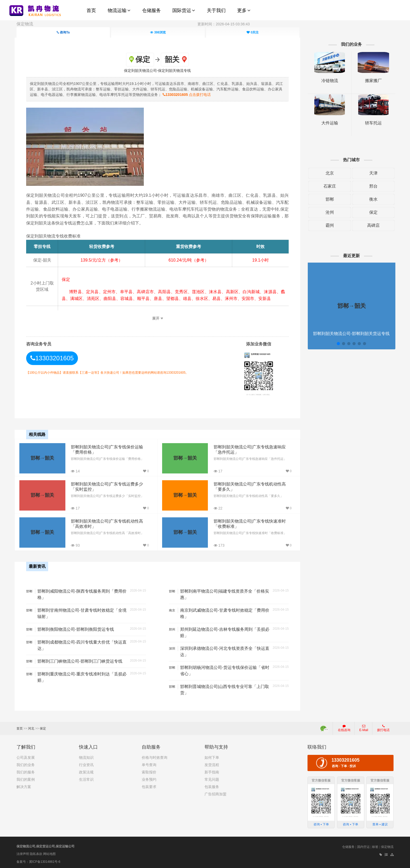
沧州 (328, 212)
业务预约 (149, 779)
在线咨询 (344, 727)
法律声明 (23, 853)
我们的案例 (26, 779)
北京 (328, 173)
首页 (20, 728)
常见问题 (212, 779)
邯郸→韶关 (42, 458)
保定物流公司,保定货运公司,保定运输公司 (46, 846)
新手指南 (212, 771)
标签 (375, 846)
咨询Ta (63, 32)
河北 (31, 728)
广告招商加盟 (215, 793)
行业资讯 (86, 764)
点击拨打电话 (192, 95)
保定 (372, 212)
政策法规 (86, 771)
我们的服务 (26, 771)
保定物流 (25, 24)
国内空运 (363, 846)
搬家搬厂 (372, 81)
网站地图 (49, 853)
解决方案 (24, 786)
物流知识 (86, 757)
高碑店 (372, 225)
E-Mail (364, 727)
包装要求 (149, 786)
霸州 (328, 225)
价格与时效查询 (155, 757)
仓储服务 (348, 846)
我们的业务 (26, 764)
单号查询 (149, 764)
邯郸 (328, 199)
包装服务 (212, 786)
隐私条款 (36, 853)
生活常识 (86, 779)
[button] (337, 344)
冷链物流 (328, 81)
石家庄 (328, 186)
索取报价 (149, 771)
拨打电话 (383, 727)
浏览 (158, 32)
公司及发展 (26, 757)
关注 (253, 32)
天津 (372, 173)
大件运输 (328, 123)
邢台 (372, 186)
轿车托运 (372, 123)
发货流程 (212, 764)
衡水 (372, 199)
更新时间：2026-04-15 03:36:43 (224, 24)
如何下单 (212, 757)
